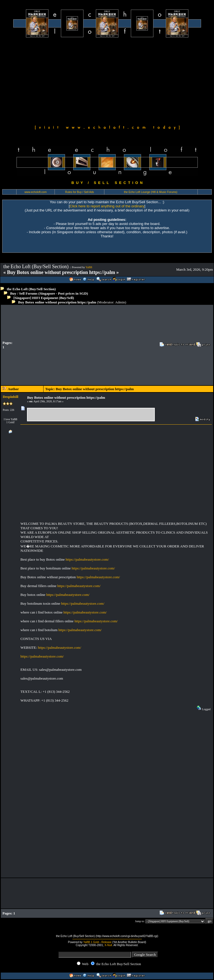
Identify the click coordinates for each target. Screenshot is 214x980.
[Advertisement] (107, 80)
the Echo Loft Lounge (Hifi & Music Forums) (151, 192)
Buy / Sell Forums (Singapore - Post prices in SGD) (49, 293)
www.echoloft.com (36, 192)
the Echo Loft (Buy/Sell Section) (31, 289)
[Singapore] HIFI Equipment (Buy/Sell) (44, 298)
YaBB (89, 267)
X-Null (108, 945)
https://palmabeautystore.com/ (87, 559)
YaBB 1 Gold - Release (97, 942)
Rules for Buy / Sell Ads (80, 192)
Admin (120, 302)
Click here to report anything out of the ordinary (107, 206)
